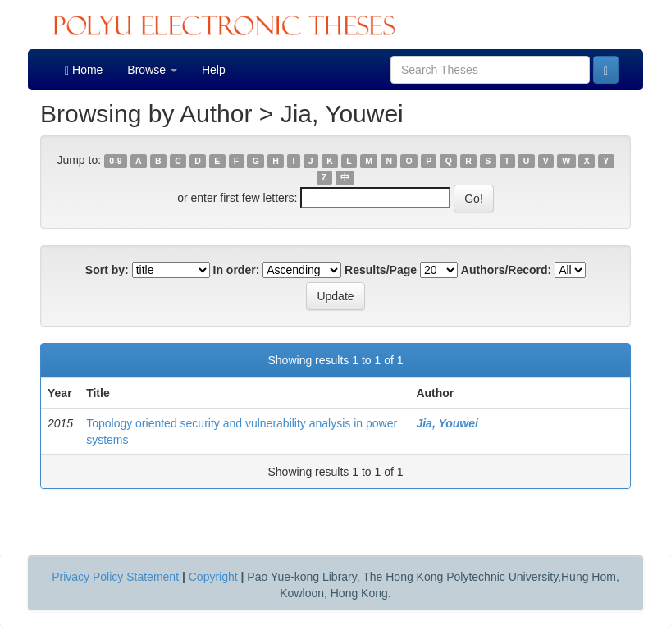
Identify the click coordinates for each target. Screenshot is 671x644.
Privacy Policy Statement (115, 577)
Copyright (213, 577)
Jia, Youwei (447, 423)
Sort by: (107, 270)
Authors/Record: (506, 270)
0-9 (115, 161)
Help (214, 70)
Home (84, 70)
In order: (237, 270)
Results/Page (381, 270)
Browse (152, 70)
